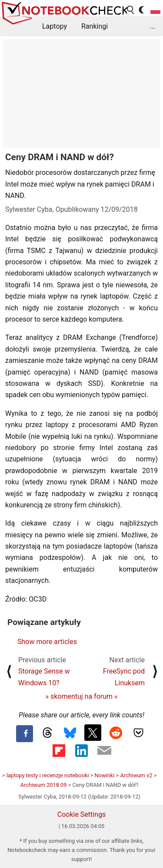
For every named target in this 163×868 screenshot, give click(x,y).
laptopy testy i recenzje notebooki (48, 775)
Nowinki (105, 775)
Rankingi (95, 26)
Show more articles (47, 642)
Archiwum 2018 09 (44, 785)
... (153, 26)
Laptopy (55, 26)
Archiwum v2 (136, 775)
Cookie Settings (82, 814)
